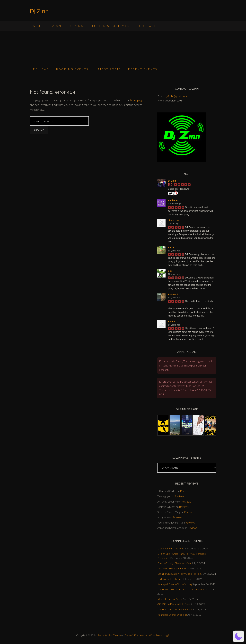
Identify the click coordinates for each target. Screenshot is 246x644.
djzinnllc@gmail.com (176, 96)
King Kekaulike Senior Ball (172, 568)
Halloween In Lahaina (169, 579)
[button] (238, 636)
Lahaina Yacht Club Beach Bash (175, 609)
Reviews (185, 491)
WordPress (155, 635)
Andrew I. (173, 294)
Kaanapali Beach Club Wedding (175, 584)
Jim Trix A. (174, 220)
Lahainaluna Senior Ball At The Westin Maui (181, 589)
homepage (137, 100)
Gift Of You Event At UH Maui (174, 604)
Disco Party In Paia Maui (171, 548)
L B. (170, 271)
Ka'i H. (171, 248)
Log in (167, 635)
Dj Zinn (39, 11)
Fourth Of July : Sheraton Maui (174, 563)
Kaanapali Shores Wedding (172, 615)
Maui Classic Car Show (170, 599)
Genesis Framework (136, 635)
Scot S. (172, 322)
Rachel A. (173, 200)
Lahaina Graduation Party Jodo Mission (179, 574)
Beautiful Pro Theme (109, 635)
